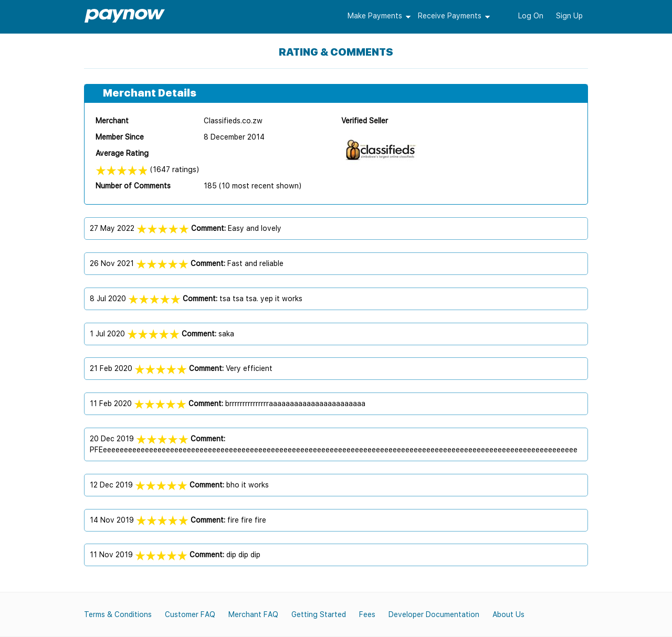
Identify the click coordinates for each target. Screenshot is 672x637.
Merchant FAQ (253, 614)
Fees (367, 614)
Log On (531, 16)
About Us (508, 614)
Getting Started (319, 614)
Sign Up (569, 16)
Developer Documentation (434, 614)
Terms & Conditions (118, 614)
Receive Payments (450, 16)
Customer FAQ (190, 614)
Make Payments (375, 16)
